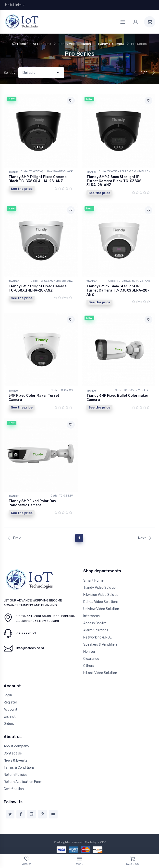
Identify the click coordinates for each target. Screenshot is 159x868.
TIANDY (14, 172)
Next (145, 538)
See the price (22, 189)
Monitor (89, 652)
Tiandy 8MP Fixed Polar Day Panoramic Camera (32, 503)
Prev (14, 538)
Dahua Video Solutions (101, 602)
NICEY (102, 842)
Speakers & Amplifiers (100, 645)
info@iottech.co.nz (31, 648)
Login (8, 695)
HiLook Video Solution (100, 673)
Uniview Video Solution (101, 609)
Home (19, 44)
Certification (14, 789)
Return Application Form (23, 782)
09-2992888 (26, 633)
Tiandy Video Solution (74, 44)
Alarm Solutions (96, 630)
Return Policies (16, 775)
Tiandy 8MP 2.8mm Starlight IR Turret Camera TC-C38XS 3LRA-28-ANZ (118, 290)
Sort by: (10, 73)
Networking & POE (98, 637)
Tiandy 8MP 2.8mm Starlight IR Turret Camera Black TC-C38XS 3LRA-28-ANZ (114, 181)
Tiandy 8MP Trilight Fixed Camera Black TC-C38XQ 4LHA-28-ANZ (38, 179)
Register (10, 702)
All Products (42, 44)
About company (16, 746)
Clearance (91, 659)
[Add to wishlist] (71, 101)
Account (11, 709)
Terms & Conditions (19, 768)
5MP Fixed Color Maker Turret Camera (34, 398)
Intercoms (92, 616)
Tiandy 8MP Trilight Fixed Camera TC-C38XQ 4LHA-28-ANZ (38, 288)
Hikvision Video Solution (102, 595)
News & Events (16, 760)
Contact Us (13, 753)
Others (89, 666)
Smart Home (93, 581)
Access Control (95, 623)
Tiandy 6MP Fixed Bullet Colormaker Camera (117, 398)
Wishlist (10, 717)
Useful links (13, 5)
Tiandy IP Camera (111, 44)
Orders (9, 724)
